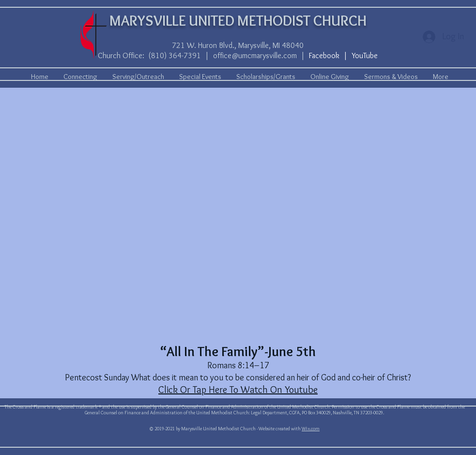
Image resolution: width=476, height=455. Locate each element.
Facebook (324, 55)
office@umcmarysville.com (255, 55)
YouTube (365, 55)
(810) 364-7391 (175, 55)
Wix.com (311, 429)
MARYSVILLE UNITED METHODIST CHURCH (238, 21)
